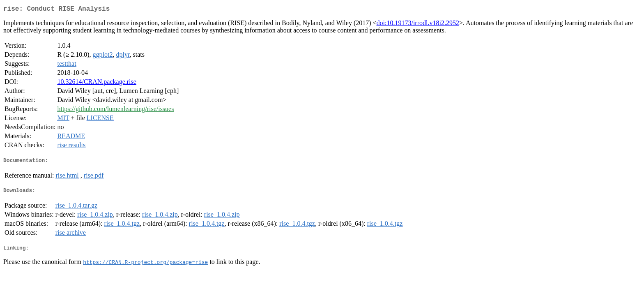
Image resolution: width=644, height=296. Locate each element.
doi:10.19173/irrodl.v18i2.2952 (418, 24)
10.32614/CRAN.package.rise (97, 83)
